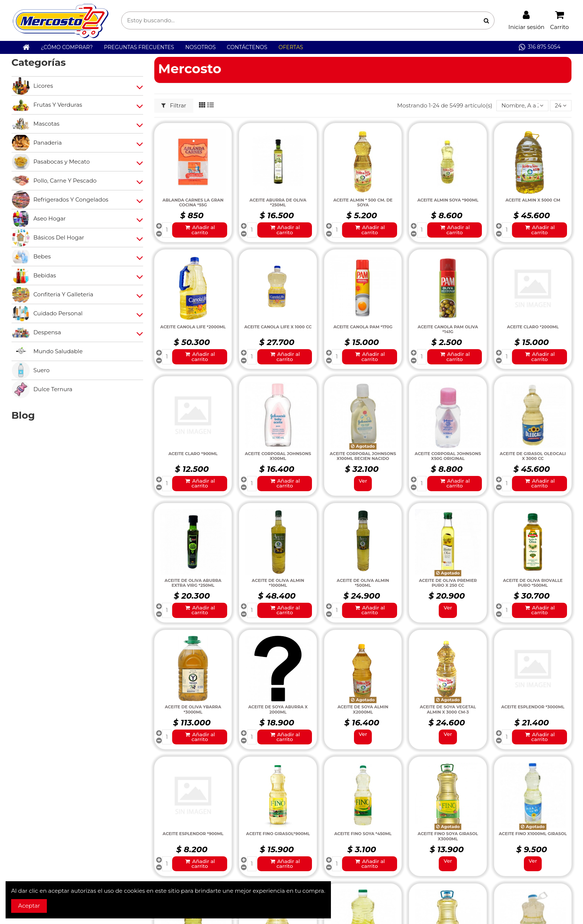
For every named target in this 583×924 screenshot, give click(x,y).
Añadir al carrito (200, 230)
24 (561, 105)
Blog (23, 415)
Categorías (39, 62)
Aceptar (29, 906)
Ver (363, 481)
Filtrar (174, 105)
